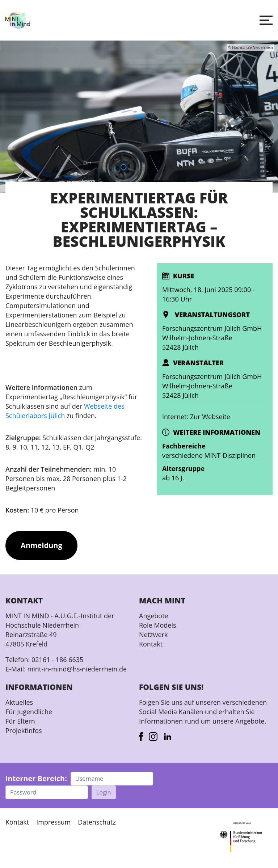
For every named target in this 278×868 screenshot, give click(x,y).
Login (104, 792)
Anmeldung (41, 545)
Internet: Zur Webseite (196, 417)
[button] (266, 20)
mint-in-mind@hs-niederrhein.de (77, 669)
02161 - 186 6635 (57, 660)
